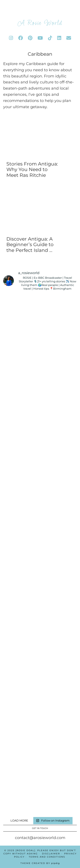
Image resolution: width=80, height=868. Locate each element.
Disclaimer (51, 854)
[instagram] (11, 38)
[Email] (69, 38)
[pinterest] (30, 38)
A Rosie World (40, 23)
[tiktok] (50, 38)
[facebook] (20, 38)
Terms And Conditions (47, 857)
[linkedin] (59, 38)
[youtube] (40, 38)
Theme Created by (40, 863)
